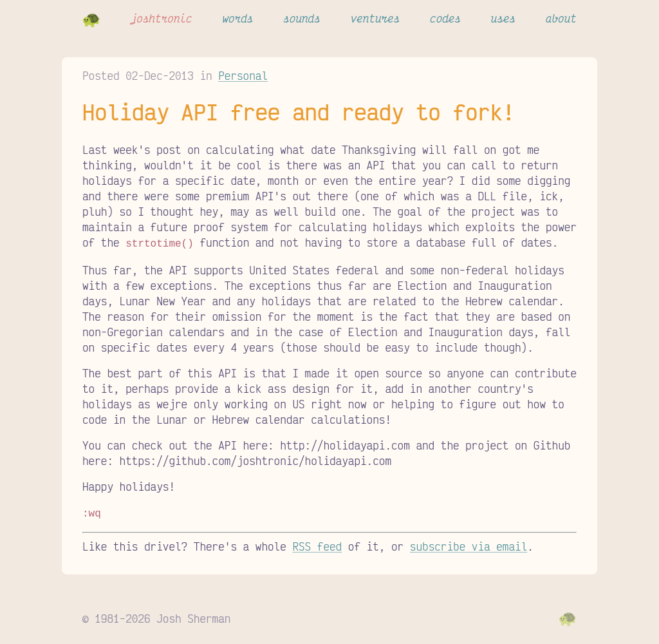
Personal (243, 75)
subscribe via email (469, 544)
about (561, 18)
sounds (302, 18)
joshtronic (162, 18)
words (237, 18)
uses (503, 18)
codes (445, 18)
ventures (376, 18)
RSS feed (317, 544)
